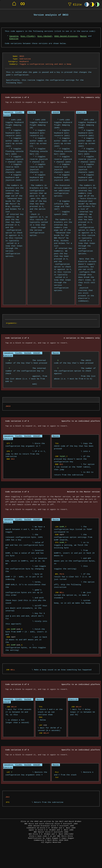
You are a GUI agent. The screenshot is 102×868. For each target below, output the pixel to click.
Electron (14, 39)
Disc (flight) (28, 36)
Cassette (14, 36)
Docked (7, 115)
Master (84, 36)
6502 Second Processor (66, 36)
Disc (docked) (45, 36)
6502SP (56, 112)
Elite (74, 4)
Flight (19, 112)
